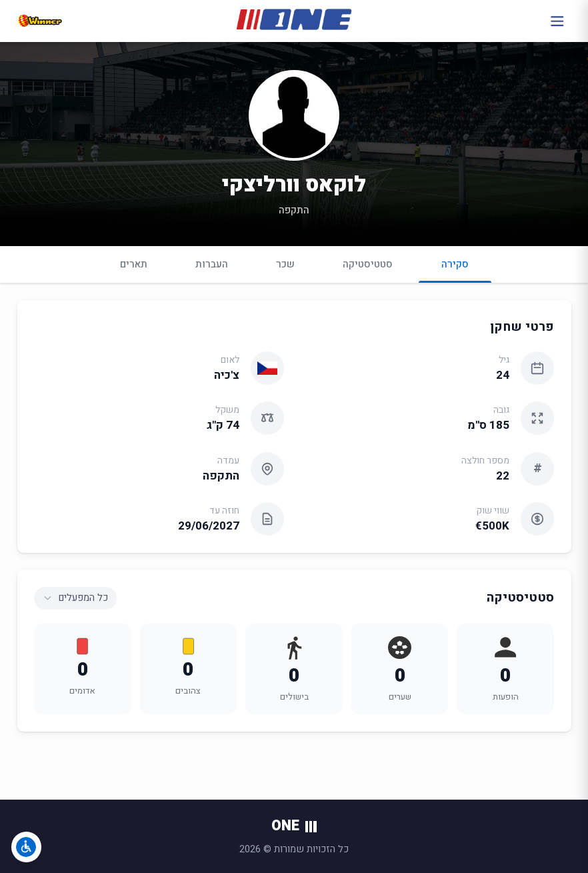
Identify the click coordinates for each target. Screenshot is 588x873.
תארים (134, 264)
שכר (285, 264)
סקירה (455, 270)
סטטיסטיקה (368, 264)
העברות (212, 264)
